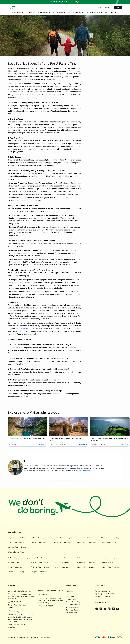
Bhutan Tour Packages (109, 563)
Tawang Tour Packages (86, 538)
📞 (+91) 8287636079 (103, 591)
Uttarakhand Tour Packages (111, 538)
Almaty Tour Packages (16, 563)
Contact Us (70, 597)
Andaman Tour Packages (17, 547)
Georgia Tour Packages (39, 558)
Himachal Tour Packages (63, 538)
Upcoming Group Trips (61, 13)
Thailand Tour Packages (40, 563)
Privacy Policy (71, 599)
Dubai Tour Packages (62, 563)
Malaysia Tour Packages (40, 572)
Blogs (68, 594)
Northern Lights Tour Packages (19, 558)
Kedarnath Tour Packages (87, 543)
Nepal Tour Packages (62, 567)
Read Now (42, 444)
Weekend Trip (78, 13)
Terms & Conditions (73, 605)
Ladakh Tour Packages (39, 543)
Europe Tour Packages (109, 558)
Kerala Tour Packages (108, 543)
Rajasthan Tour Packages (63, 543)
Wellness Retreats (73, 607)
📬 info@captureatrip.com (105, 594)
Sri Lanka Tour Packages (40, 567)
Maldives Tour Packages (86, 567)
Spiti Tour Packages (38, 538)
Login (118, 8)
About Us (69, 591)
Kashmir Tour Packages (16, 543)
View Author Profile (83, 471)
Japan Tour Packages (15, 567)
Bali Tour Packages (84, 558)
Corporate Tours (72, 610)
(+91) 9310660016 (103, 597)
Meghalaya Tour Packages (17, 538)
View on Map (13, 611)
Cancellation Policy (73, 602)
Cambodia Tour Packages (87, 563)
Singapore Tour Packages (110, 567)
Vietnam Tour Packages (63, 558)
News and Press (72, 613)
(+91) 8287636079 (105, 8)
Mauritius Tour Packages (17, 572)
